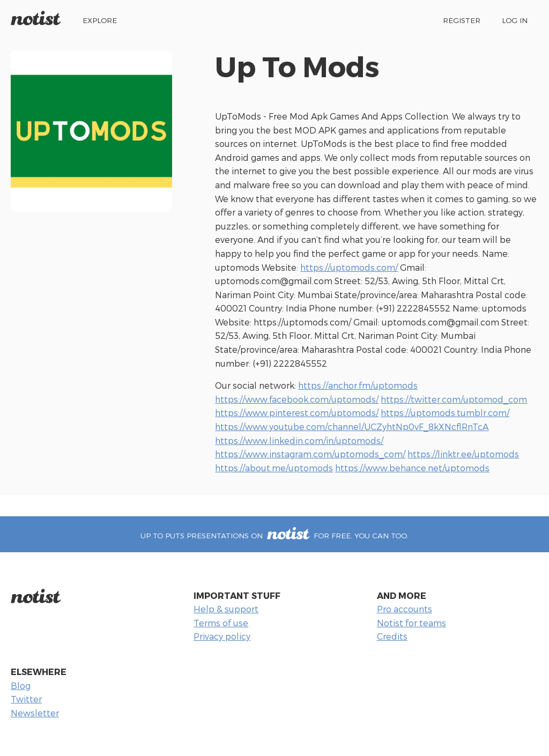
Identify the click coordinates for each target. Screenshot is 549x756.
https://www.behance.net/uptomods (412, 468)
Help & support (226, 609)
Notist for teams (411, 623)
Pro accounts (405, 609)
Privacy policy (222, 636)
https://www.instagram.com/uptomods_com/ (310, 454)
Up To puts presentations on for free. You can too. (274, 535)
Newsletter (35, 713)
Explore (100, 20)
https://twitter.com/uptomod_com (454, 399)
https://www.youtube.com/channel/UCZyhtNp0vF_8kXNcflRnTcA (352, 427)
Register (462, 20)
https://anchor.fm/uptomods (358, 385)
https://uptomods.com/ (349, 267)
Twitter (26, 699)
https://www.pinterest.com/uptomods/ (297, 413)
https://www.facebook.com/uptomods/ (297, 399)
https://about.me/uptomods (274, 468)
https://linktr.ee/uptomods (463, 454)
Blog (21, 685)
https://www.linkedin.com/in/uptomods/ (299, 440)
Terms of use (221, 623)
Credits (392, 636)
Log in (515, 20)
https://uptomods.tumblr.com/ (445, 413)
